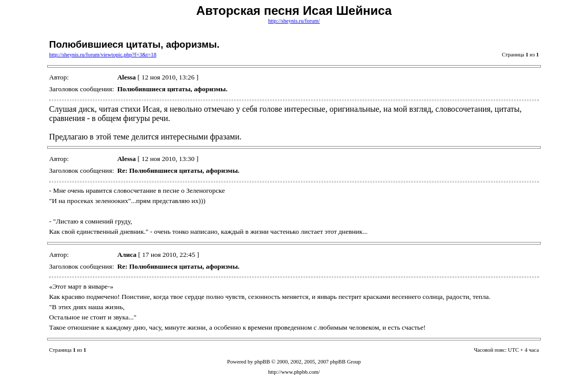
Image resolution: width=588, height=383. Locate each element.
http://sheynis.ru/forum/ (294, 21)
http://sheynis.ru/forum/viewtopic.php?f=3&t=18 (103, 55)
